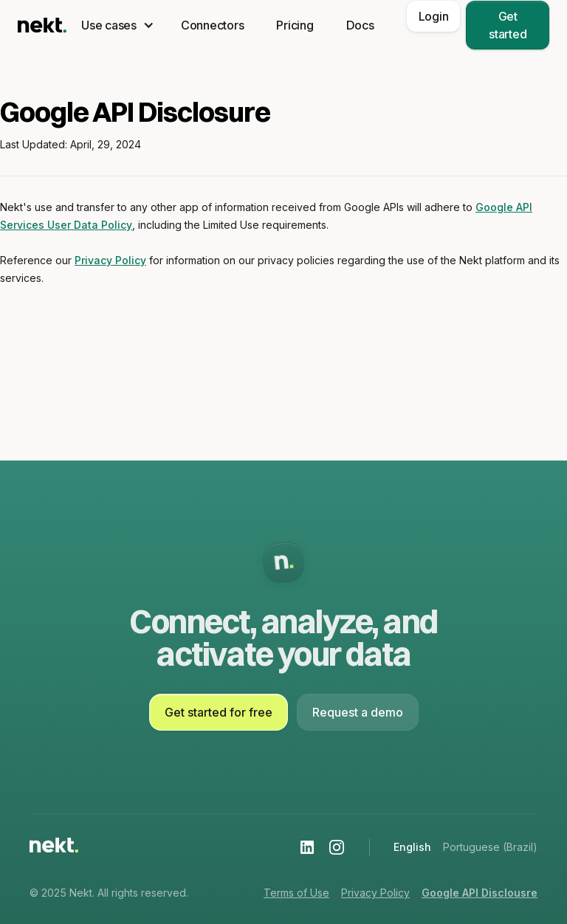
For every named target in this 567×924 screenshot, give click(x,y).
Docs (360, 25)
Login (434, 16)
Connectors (213, 25)
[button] (115, 25)
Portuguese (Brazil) (490, 847)
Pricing (295, 25)
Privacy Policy (110, 260)
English (412, 847)
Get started (508, 25)
